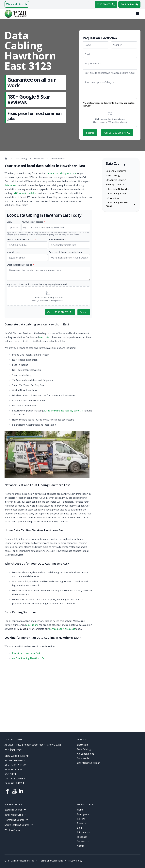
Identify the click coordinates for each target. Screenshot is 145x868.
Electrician (82, 745)
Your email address (58, 239)
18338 (13, 774)
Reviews (81, 819)
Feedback (82, 837)
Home (80, 810)
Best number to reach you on (21, 239)
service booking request (62, 629)
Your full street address (33, 222)
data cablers (11, 185)
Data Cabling (84, 749)
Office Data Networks (117, 189)
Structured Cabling (116, 180)
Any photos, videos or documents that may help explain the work (109, 104)
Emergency (83, 814)
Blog (80, 828)
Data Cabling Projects (117, 194)
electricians (45, 337)
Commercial (83, 758)
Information (112, 198)
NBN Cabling (113, 175)
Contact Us (83, 841)
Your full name (14, 252)
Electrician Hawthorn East (26, 653)
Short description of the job (20, 265)
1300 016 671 (106, 4)
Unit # (10, 222)
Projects (81, 823)
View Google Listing (17, 756)
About (80, 846)
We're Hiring (17, 4)
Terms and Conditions (51, 861)
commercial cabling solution (61, 173)
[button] (110, 117)
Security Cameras (115, 184)
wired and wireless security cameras (63, 411)
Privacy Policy (75, 861)
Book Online (129, 4)
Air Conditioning (86, 754)
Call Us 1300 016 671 (117, 133)
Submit (90, 133)
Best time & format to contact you (65, 252)
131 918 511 (17, 770)
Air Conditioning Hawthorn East (29, 658)
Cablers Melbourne (116, 171)
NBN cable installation (25, 193)
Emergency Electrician (89, 763)
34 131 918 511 (19, 765)
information (83, 832)
